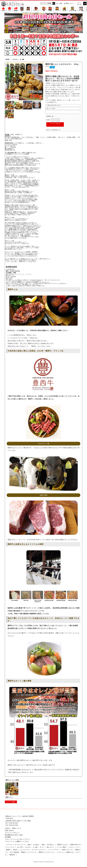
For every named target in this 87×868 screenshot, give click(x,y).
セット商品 (81, 9)
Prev (8, 81)
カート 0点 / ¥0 (79, 3)
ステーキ (28, 9)
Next (41, 81)
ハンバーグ (57, 9)
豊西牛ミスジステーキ (29, 852)
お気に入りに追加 (50, 108)
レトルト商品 (61, 847)
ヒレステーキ (25, 850)
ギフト (42, 847)
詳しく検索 (59, 3)
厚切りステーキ (67, 850)
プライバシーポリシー (12, 833)
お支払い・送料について (13, 828)
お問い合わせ (9, 831)
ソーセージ (60, 852)
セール (10, 9)
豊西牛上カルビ (63, 845)
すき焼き (50, 9)
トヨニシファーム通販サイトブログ (17, 841)
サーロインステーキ (38, 850)
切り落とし (51, 845)
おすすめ (3, 9)
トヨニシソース (74, 847)
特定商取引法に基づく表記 (14, 835)
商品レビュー (10, 797)
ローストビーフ (36, 9)
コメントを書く (11, 802)
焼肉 (44, 9)
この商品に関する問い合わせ (53, 105)
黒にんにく (51, 847)
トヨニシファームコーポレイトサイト (17, 839)
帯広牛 (15, 850)
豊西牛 (8, 850)
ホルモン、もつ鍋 (18, 59)
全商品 (22, 9)
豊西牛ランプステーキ (46, 852)
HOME (7, 59)
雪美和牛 (12, 855)
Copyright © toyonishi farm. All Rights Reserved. (44, 862)
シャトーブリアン (54, 850)
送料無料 (16, 9)
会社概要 (8, 837)
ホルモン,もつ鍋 (72, 9)
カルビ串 (64, 9)
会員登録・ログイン (69, 3)
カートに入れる (55, 124)
